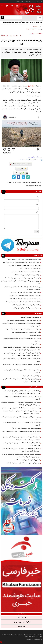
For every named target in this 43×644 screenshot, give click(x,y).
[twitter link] (14, 177)
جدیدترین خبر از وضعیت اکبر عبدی (30, 317)
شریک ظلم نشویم (35, 335)
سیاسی (33, 34)
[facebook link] (19, 177)
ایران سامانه (30, 639)
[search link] (3, 17)
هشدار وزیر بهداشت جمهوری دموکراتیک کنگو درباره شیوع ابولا (23, 302)
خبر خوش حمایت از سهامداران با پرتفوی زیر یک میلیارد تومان (23, 259)
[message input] (21, 222)
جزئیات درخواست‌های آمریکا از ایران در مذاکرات (27, 275)
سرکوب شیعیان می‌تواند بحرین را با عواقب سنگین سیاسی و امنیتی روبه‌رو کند (21, 282)
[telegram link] (23, 177)
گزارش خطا (22, 169)
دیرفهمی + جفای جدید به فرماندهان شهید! (26, 428)
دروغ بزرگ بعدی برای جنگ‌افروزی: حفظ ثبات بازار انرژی (25, 296)
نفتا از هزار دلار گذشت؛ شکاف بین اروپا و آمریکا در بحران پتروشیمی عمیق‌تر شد (22, 371)
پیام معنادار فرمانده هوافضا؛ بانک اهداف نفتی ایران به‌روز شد (21, 408)
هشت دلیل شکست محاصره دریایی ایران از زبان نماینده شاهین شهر (21, 424)
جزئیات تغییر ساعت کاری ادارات (31, 376)
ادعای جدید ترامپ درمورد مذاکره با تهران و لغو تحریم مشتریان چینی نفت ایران (21, 340)
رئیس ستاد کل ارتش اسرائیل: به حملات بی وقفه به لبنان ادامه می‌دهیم (21, 418)
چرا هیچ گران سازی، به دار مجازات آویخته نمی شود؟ (23, 463)
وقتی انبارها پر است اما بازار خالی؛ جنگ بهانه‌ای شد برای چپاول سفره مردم (22, 366)
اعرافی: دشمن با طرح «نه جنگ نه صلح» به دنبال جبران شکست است (21, 278)
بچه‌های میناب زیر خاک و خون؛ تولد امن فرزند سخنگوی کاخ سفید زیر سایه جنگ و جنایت (21, 412)
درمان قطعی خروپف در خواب (22, 622)
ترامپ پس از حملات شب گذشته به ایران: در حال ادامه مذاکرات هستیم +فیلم (21, 433)
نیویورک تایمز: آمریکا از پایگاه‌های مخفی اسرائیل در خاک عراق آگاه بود (21, 262)
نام (37, 197)
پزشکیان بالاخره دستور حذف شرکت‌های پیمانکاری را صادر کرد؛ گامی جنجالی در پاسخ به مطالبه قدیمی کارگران (22, 392)
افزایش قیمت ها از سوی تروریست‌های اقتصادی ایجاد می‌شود (23, 320)
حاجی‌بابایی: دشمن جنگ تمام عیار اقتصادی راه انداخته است (24, 266)
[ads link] (22, 245)
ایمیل (37, 204)
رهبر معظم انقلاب (30, 160)
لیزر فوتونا (21, 626)
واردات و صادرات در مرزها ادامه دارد (30, 269)
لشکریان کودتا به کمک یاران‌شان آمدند (27, 460)
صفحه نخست (39, 34)
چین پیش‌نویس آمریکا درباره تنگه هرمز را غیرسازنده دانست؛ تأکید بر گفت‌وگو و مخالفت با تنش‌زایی (21, 380)
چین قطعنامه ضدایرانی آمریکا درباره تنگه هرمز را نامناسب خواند (23, 329)
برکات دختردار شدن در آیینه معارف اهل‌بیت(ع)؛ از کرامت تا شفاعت (21, 398)
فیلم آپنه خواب (22, 618)
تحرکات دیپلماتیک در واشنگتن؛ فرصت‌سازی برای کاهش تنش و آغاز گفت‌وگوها (22, 444)
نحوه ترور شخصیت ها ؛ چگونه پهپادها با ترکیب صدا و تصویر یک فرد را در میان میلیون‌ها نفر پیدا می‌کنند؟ (21, 456)
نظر (37, 212)
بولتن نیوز (31, 86)
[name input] (21, 201)
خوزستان (22, 160)
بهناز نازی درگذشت (35, 344)
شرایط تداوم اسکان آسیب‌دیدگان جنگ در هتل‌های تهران (25, 299)
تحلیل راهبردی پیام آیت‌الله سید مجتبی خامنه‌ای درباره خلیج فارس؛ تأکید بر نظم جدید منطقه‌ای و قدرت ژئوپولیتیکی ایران (22, 354)
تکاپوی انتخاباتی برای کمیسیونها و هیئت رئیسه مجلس (26, 272)
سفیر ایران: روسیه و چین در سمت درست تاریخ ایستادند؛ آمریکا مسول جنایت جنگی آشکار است (21, 450)
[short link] (22, 164)
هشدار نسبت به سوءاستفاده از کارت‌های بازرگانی (27, 308)
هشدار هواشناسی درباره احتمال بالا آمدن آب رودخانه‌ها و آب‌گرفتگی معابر (22, 360)
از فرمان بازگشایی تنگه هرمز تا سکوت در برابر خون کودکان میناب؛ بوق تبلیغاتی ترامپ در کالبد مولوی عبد (21, 438)
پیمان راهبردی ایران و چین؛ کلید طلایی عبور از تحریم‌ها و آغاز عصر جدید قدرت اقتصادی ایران (22, 288)
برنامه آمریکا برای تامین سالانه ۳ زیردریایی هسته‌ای (26, 305)
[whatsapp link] (28, 177)
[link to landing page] (32, 9)
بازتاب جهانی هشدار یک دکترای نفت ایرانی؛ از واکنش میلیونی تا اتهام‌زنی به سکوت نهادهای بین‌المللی (21, 404)
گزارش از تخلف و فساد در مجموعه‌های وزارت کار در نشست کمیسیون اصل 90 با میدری (21, 325)
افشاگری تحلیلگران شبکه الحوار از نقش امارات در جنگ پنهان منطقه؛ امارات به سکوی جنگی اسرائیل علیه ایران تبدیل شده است (21, 349)
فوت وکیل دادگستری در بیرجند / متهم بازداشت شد (26, 332)
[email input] (21, 208)
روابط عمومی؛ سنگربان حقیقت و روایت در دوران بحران (25, 292)
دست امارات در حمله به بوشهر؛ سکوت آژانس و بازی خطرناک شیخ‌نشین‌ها (23, 22)
